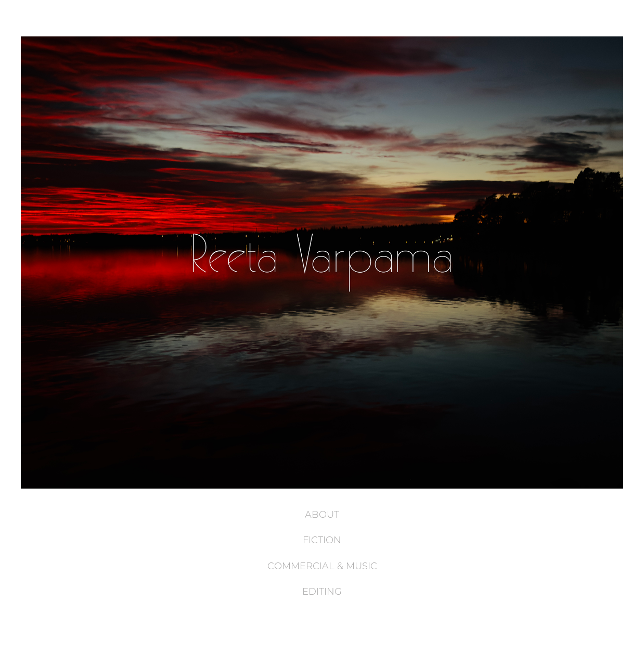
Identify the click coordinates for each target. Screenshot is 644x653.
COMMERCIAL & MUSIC (322, 566)
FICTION (322, 540)
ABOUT (322, 514)
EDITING (322, 591)
